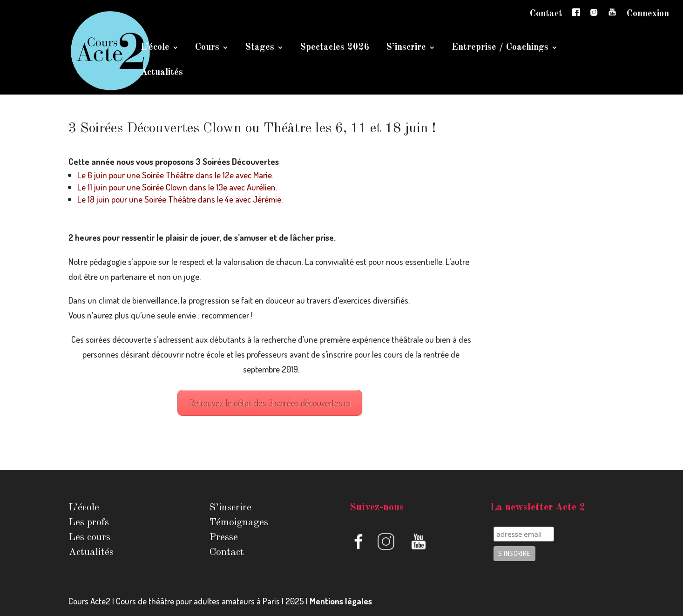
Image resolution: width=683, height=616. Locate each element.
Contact (546, 14)
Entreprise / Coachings (500, 48)
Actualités (162, 73)
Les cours (89, 537)
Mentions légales (341, 601)
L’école (155, 48)
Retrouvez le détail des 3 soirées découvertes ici (270, 403)
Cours (207, 48)
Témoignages (239, 522)
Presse (223, 537)
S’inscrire (406, 48)
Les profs (89, 522)
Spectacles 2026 (335, 48)
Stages (260, 48)
